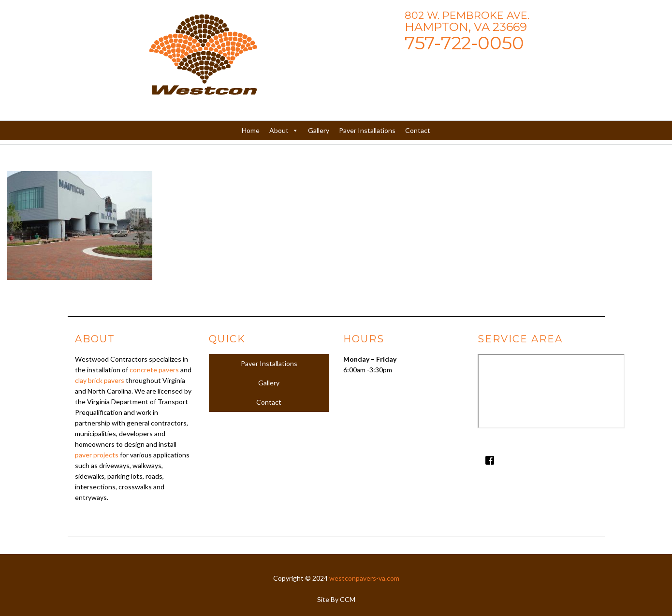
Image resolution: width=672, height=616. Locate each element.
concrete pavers (154, 370)
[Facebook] (538, 460)
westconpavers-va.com (364, 578)
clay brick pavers (100, 380)
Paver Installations (367, 130)
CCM (348, 599)
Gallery (319, 130)
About (284, 131)
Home (251, 130)
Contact (418, 130)
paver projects (97, 455)
